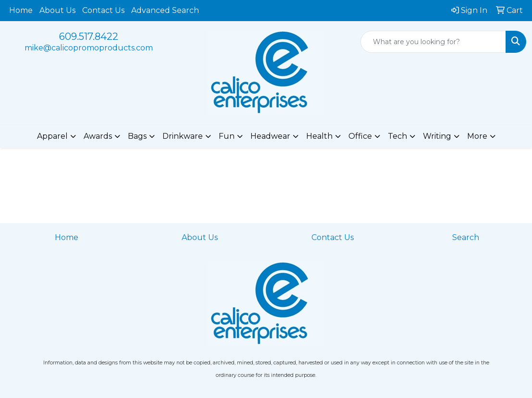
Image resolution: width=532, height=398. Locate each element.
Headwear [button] (270, 136)
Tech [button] (397, 136)
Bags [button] (137, 136)
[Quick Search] (433, 42)
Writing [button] (437, 136)
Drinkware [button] (183, 136)
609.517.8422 (89, 36)
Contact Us (103, 10)
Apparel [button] (52, 136)
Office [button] (360, 136)
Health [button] (319, 136)
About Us (57, 10)
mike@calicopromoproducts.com (89, 48)
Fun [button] (227, 136)
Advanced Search (165, 10)
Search (466, 237)
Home (21, 10)
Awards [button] (98, 136)
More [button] (477, 136)
